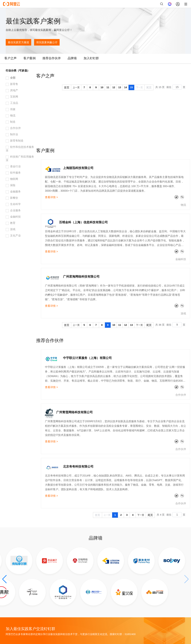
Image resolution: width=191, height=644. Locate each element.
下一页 (139, 87)
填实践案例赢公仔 (47, 42)
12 (114, 87)
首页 (67, 87)
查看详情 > (51, 197)
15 (131, 87)
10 (102, 87)
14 (125, 87)
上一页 (76, 87)
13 (120, 87)
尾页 (149, 87)
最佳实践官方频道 (18, 42)
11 (108, 87)
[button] (4, 579)
